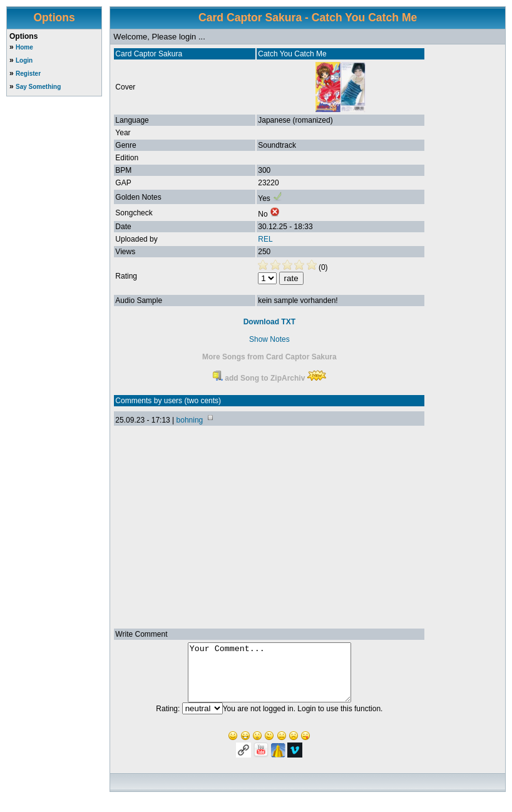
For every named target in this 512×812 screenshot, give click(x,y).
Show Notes (269, 339)
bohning (190, 420)
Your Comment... (269, 678)
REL (265, 239)
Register (28, 74)
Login (24, 60)
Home (24, 47)
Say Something (38, 87)
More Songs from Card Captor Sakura (269, 357)
